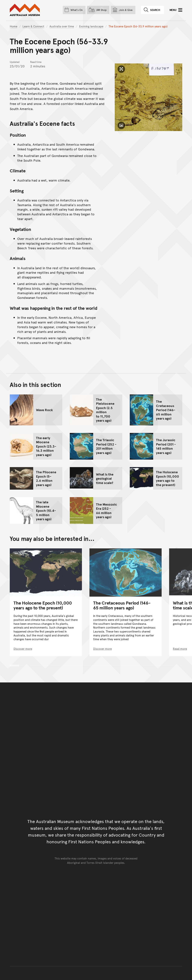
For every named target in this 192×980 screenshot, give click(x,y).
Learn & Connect (33, 26)
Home (13, 26)
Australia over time (62, 26)
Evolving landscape (91, 26)
